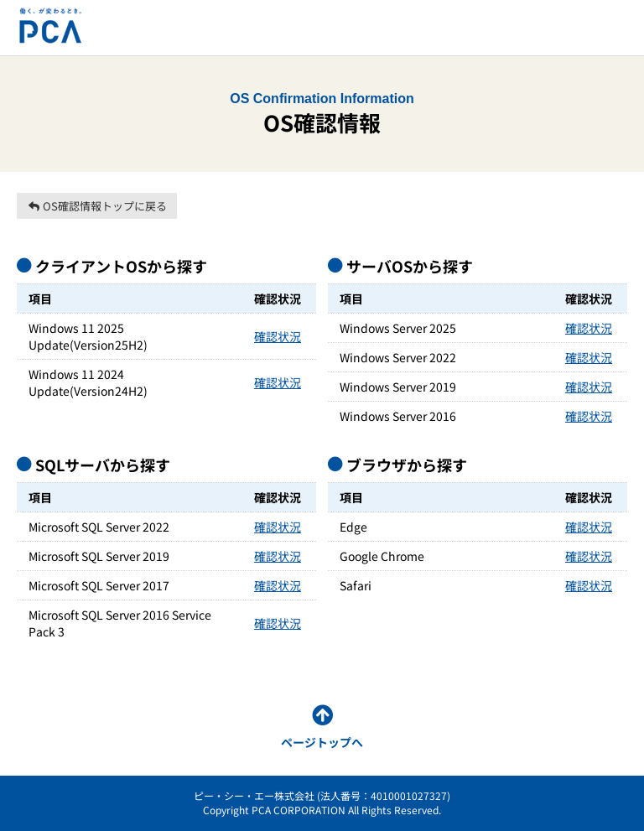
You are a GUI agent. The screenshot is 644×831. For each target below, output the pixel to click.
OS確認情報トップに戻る (97, 206)
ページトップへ (322, 742)
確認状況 (278, 336)
